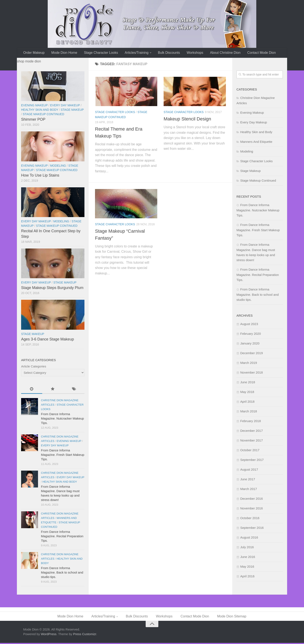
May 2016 (247, 567)
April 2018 (247, 402)
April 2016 (247, 577)
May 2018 (247, 392)
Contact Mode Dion (259, 53)
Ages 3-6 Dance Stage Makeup (47, 340)
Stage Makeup (72, 110)
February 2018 (251, 422)
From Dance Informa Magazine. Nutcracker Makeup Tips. (62, 419)
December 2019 (252, 354)
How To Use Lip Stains (40, 176)
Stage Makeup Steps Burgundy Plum (52, 288)
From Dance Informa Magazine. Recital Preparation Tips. (62, 537)
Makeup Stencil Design (187, 119)
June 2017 (248, 480)
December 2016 (252, 499)
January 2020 (250, 344)
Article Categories (34, 367)
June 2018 (248, 383)
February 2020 (251, 334)
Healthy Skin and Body (40, 110)
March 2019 (249, 363)
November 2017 (252, 441)
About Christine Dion (223, 53)
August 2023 (249, 325)
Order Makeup (34, 53)
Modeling (58, 166)
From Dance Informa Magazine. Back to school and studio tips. (62, 573)
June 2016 (248, 557)
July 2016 (247, 548)
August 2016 (249, 538)
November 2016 (252, 509)
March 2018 (249, 412)
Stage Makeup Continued (43, 115)
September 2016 (252, 528)
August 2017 (249, 470)
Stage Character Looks (100, 53)
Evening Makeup (34, 106)
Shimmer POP (33, 120)
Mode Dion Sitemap (232, 617)
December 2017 (252, 431)
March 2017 (249, 489)
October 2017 (250, 451)
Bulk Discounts (167, 53)
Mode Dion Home (64, 53)
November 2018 (252, 373)
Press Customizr (85, 635)
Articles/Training (135, 53)
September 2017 (252, 460)
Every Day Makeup (65, 106)
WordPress (49, 635)
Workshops (193, 53)
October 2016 (250, 519)
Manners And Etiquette (256, 142)
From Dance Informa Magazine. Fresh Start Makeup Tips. (63, 455)
